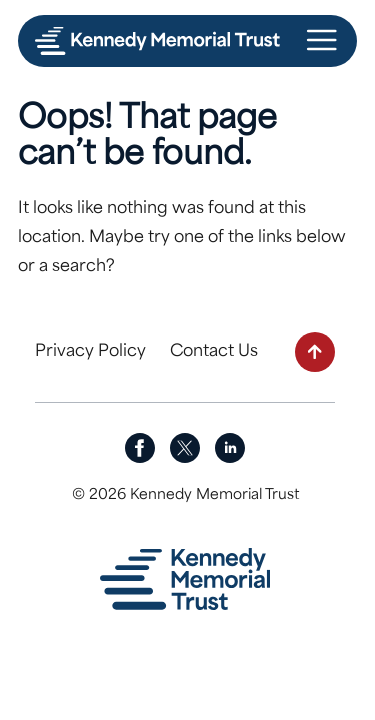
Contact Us (214, 352)
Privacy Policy (90, 352)
